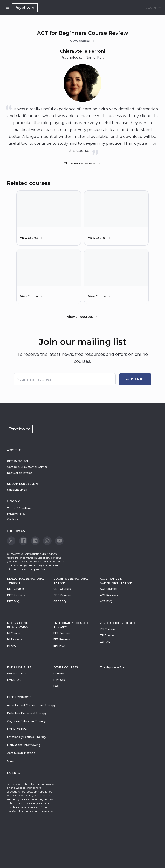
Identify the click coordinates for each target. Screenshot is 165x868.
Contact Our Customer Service (27, 467)
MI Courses (14, 633)
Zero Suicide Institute (21, 753)
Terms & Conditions (20, 508)
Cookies (12, 519)
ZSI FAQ (105, 642)
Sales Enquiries (17, 490)
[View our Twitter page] (11, 541)
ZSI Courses (108, 629)
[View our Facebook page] (23, 541)
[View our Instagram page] (47, 541)
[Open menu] (8, 8)
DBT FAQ (13, 601)
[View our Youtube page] (59, 541)
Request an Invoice (20, 473)
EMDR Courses (17, 674)
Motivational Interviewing (18, 625)
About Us (14, 450)
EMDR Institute (19, 667)
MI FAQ (12, 646)
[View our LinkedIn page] (35, 541)
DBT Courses (16, 589)
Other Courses (66, 667)
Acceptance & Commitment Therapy (117, 581)
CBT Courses (62, 589)
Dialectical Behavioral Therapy (26, 581)
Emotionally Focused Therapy (71, 625)
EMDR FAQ (14, 680)
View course (83, 41)
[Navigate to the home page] (25, 8)
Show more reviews (82, 163)
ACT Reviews (109, 595)
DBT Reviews (16, 595)
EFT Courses (62, 633)
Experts (13, 773)
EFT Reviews (62, 639)
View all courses (82, 317)
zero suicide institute (118, 623)
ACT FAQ (106, 601)
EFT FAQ (59, 646)
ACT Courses (108, 589)
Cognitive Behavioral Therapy (71, 581)
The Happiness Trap (113, 667)
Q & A (11, 761)
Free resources (19, 697)
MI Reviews (15, 639)
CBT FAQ (60, 601)
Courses (59, 674)
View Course (32, 238)
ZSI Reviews (108, 635)
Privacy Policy (16, 514)
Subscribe (135, 379)
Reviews (59, 680)
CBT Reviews (62, 595)
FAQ (56, 686)
